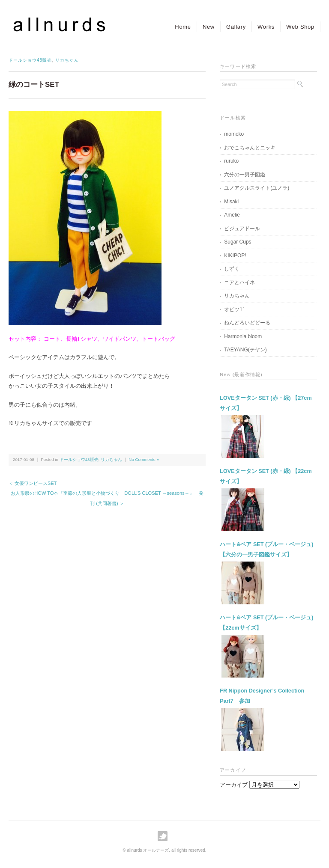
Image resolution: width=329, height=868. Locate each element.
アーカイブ (234, 785)
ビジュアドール (242, 229)
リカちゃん (67, 60)
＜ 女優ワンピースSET (33, 483)
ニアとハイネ (239, 282)
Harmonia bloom (243, 336)
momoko (234, 134)
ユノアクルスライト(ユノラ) (257, 188)
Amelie (232, 215)
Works (263, 27)
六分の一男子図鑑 (245, 175)
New (203, 27)
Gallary (232, 27)
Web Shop (299, 27)
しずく (232, 269)
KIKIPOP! (235, 256)
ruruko (231, 161)
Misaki (231, 202)
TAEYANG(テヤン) (245, 350)
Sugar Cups (238, 242)
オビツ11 (235, 309)
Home (175, 27)
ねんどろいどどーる (247, 323)
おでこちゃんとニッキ (250, 148)
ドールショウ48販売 (30, 60)
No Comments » (144, 459)
